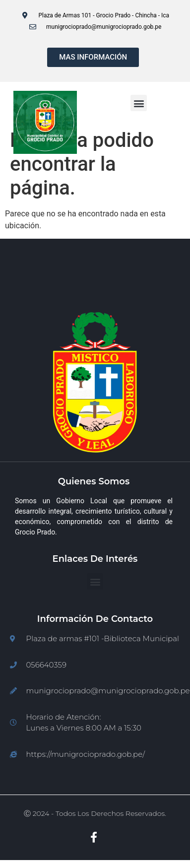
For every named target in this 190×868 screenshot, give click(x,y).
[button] (139, 103)
